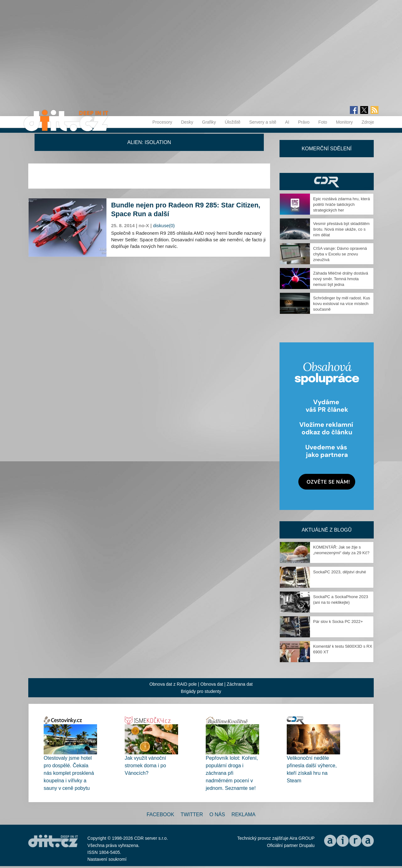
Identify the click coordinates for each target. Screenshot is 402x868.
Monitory (345, 122)
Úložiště (233, 122)
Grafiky (209, 122)
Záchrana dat (240, 684)
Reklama (243, 814)
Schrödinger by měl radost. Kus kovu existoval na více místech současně (342, 304)
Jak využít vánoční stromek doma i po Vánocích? (145, 766)
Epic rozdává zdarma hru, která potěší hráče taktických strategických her (342, 204)
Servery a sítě (263, 122)
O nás (217, 814)
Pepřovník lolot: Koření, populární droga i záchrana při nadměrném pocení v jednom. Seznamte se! (232, 773)
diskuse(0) (164, 225)
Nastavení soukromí (107, 859)
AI (287, 122)
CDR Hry (327, 182)
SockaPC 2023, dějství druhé (340, 572)
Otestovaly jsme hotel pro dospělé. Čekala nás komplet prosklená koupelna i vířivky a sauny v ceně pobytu (69, 773)
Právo (304, 122)
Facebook (160, 814)
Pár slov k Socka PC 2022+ (338, 622)
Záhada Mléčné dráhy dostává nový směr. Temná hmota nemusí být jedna (341, 279)
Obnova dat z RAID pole (173, 684)
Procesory (162, 122)
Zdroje (368, 122)
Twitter (192, 814)
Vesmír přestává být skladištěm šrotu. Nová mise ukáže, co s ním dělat (341, 229)
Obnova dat (212, 684)
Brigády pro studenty (201, 691)
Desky (187, 122)
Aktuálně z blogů (326, 530)
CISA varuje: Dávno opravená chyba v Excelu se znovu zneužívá (340, 254)
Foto (323, 122)
